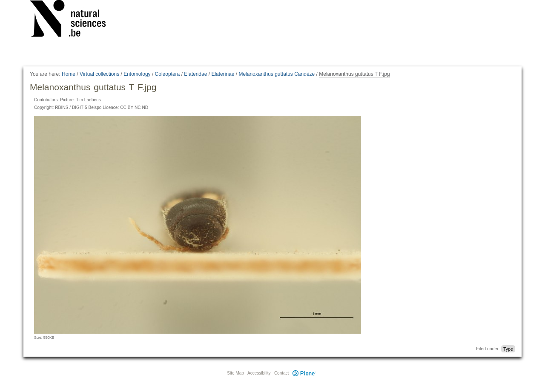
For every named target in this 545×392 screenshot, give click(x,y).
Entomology (137, 74)
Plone (304, 373)
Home (69, 74)
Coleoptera (168, 74)
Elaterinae (223, 74)
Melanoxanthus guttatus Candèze (277, 74)
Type (508, 349)
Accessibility (259, 373)
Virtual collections (99, 74)
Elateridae (195, 74)
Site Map (235, 373)
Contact (281, 373)
